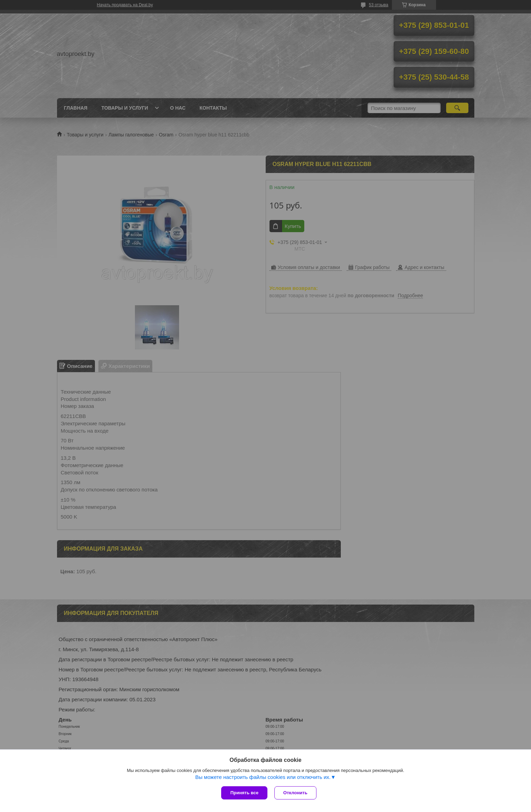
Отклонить (295, 793)
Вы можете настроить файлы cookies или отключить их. (263, 777)
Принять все (244, 793)
